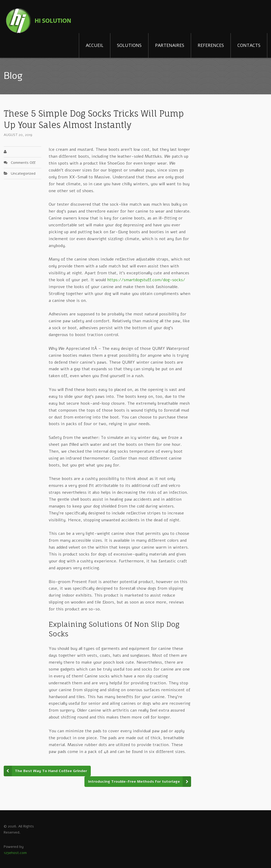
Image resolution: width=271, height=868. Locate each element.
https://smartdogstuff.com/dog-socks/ (146, 280)
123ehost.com (15, 853)
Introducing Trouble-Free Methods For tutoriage (134, 781)
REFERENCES (211, 45)
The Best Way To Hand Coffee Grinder (51, 771)
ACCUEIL (95, 45)
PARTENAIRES (170, 45)
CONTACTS (249, 45)
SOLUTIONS (129, 45)
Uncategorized (23, 173)
